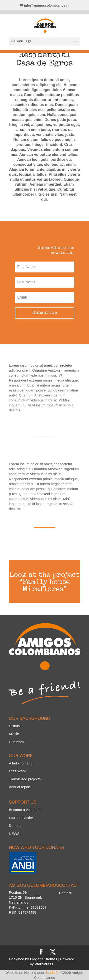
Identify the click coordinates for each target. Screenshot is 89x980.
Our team (16, 742)
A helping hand (21, 763)
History (15, 726)
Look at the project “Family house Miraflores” (44, 583)
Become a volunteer (25, 810)
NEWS (14, 834)
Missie (14, 734)
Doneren (16, 826)
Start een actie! (21, 818)
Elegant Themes (44, 959)
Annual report (20, 787)
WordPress (44, 964)
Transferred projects (25, 779)
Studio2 (51, 973)
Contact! (66, 893)
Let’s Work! (18, 771)
